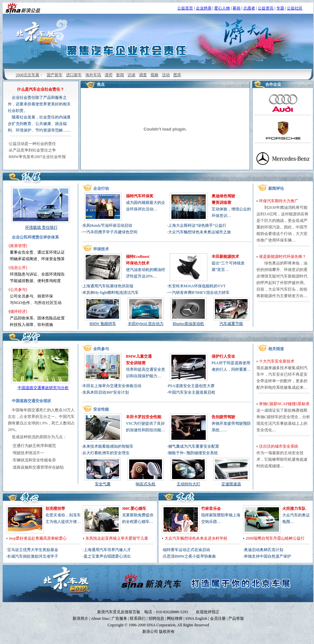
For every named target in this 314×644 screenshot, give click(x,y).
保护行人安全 (223, 356)
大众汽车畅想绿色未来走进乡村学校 (196, 538)
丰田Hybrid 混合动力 (146, 324)
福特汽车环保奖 (140, 196)
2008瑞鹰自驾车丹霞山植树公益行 (275, 538)
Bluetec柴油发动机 (189, 324)
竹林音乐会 (211, 509)
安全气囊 (103, 484)
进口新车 (74, 75)
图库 (177, 75)
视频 (154, 75)
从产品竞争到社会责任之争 (32, 150)
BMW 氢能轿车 (103, 324)
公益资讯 (266, 8)
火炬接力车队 (294, 509)
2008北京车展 (27, 75)
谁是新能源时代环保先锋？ (283, 257)
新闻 (120, 75)
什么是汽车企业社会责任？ (41, 89)
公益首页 (185, 8)
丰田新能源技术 (225, 257)
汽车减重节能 (231, 324)
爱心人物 (222, 8)
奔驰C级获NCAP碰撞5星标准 (284, 404)
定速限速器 (231, 484)
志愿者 (249, 8)
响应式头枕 (146, 484)
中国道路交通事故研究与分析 (43, 388)
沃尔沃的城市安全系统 (279, 446)
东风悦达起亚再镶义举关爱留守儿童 (117, 538)
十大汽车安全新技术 (277, 361)
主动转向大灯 (188, 484)
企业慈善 (204, 8)
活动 (166, 75)
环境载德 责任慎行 (41, 227)
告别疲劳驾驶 (223, 417)
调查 (143, 75)
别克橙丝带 (55, 509)
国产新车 (55, 75)
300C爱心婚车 (134, 509)
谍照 (109, 75)
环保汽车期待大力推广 (279, 201)
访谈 (131, 75)
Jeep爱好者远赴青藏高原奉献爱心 (38, 538)
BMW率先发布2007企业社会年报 (37, 157)
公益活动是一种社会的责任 (32, 144)
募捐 (236, 8)
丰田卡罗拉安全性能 (144, 417)
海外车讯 (93, 75)
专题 (280, 8)
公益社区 (295, 8)
